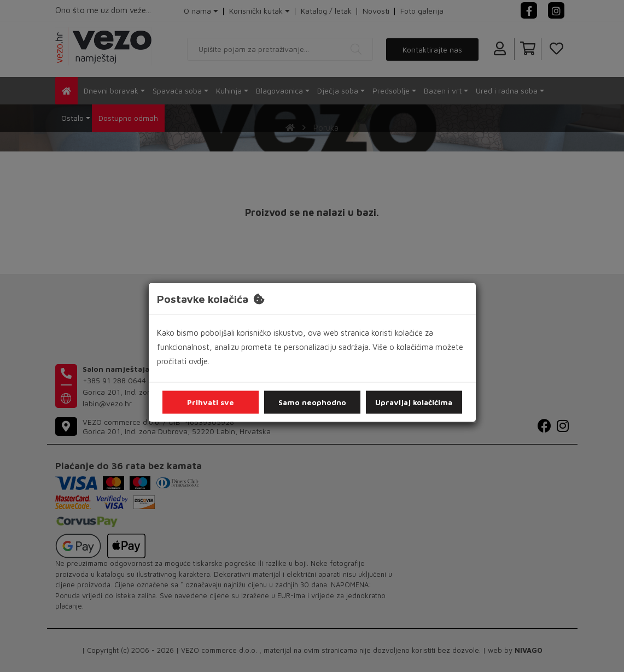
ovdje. (199, 361)
